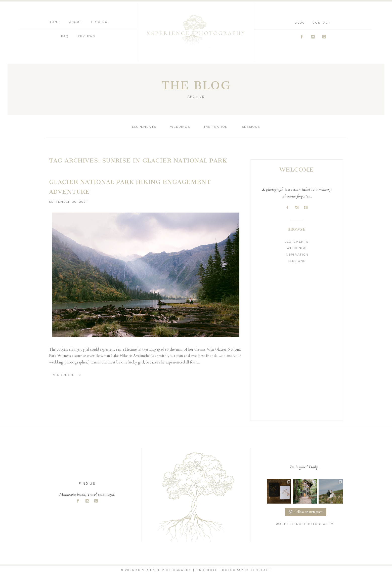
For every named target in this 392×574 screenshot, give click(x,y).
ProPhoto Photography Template (234, 570)
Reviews (87, 36)
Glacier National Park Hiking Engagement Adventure (130, 187)
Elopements (144, 127)
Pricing (99, 22)
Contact (322, 23)
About (76, 22)
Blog (300, 23)
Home (54, 22)
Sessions (251, 127)
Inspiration (216, 127)
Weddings (180, 127)
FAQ (65, 36)
